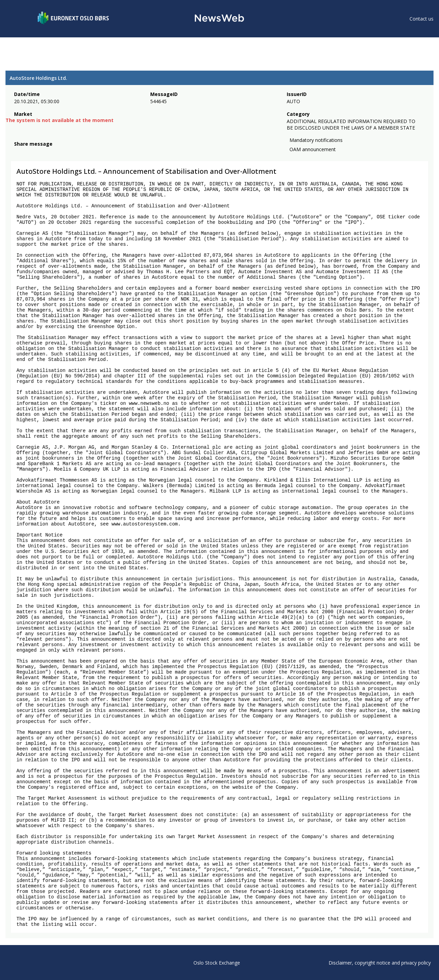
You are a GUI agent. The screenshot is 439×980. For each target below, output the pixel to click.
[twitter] (29, 152)
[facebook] (18, 152)
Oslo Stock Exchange (217, 963)
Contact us (422, 19)
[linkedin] (41, 152)
